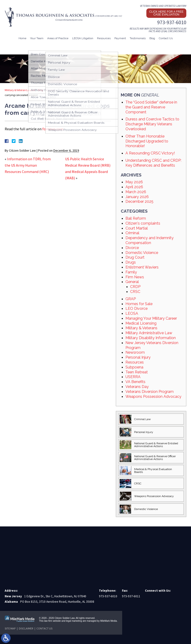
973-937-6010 (172, 22)
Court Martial (137, 228)
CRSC (135, 292)
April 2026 (134, 187)
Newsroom (135, 352)
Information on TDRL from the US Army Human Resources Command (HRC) (28, 165)
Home (22, 38)
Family (131, 272)
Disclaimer (26, 628)
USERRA (133, 377)
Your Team (37, 38)
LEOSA (132, 313)
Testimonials (138, 38)
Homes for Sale (139, 304)
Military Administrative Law (149, 333)
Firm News (135, 277)
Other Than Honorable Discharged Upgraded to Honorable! (147, 141)
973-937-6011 (131, 596)
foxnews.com (53, 129)
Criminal (132, 233)
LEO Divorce (136, 309)
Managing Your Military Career (151, 318)
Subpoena (134, 367)
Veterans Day (137, 387)
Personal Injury (138, 357)
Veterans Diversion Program (150, 392)
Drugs (131, 262)
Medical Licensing (141, 323)
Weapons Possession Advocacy (153, 397)
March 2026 (136, 192)
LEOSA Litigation (83, 38)
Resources (104, 38)
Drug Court (135, 257)
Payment (120, 38)
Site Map (10, 628)
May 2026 (134, 182)
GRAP (131, 299)
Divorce (132, 248)
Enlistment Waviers (142, 267)
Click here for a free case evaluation (166, 13)
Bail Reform (136, 218)
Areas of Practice (58, 38)
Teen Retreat (137, 372)
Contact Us (166, 38)
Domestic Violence (142, 253)
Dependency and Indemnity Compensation (150, 240)
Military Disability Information (151, 338)
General (50, 90)
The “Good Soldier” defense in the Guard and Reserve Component (151, 107)
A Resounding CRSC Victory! (150, 153)
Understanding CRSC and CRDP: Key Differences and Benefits (153, 163)
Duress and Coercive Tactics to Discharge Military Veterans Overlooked (152, 124)
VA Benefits (135, 382)
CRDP (135, 287)
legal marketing (74, 621)
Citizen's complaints (143, 223)
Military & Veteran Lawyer (20, 90)
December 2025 (139, 201)
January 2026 (137, 197)
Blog (152, 38)
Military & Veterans (141, 328)
